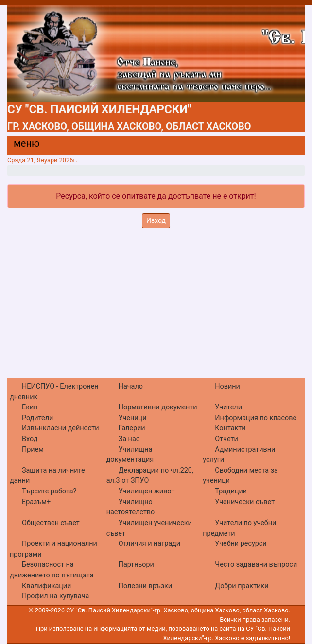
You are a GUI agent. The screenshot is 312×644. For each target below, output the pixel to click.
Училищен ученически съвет (149, 528)
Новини (227, 386)
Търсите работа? (49, 491)
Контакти (230, 428)
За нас (129, 439)
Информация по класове (256, 418)
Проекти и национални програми (53, 549)
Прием (33, 449)
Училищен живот (147, 491)
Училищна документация (130, 455)
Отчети (226, 439)
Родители (37, 418)
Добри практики (242, 586)
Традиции (231, 491)
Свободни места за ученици (240, 476)
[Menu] (21, 146)
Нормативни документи (158, 407)
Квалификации (46, 586)
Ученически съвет (245, 502)
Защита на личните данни (47, 476)
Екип (30, 407)
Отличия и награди (149, 544)
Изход (156, 220)
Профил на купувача (55, 596)
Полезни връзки (145, 586)
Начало (131, 386)
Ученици (133, 418)
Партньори (136, 565)
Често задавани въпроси (256, 565)
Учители (228, 407)
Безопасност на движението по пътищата (52, 570)
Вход (30, 439)
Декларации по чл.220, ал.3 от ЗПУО (150, 476)
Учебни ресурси (241, 544)
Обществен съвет (51, 523)
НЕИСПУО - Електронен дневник (54, 392)
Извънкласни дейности (61, 428)
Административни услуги (239, 455)
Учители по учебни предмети (239, 528)
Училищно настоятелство (131, 507)
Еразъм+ (36, 502)
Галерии (132, 428)
